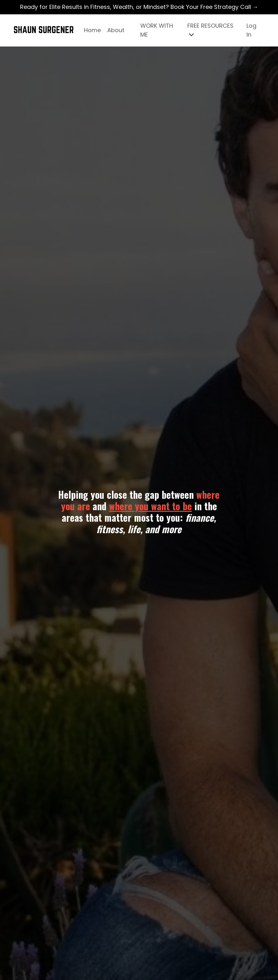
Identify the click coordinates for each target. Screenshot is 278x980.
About (116, 30)
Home (92, 30)
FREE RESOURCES (210, 30)
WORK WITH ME (157, 30)
